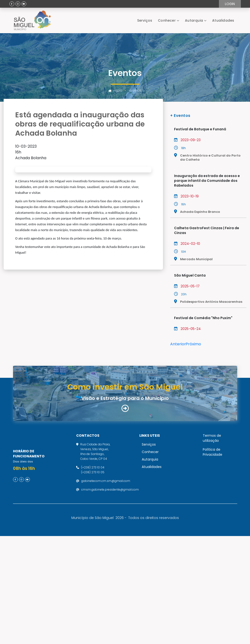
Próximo (193, 344)
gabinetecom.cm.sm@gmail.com (106, 587)
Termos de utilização (212, 544)
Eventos (136, 91)
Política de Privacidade (213, 558)
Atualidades (223, 20)
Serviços (145, 20)
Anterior (178, 344)
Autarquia (194, 20)
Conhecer (167, 20)
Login (230, 4)
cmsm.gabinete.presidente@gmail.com (110, 596)
